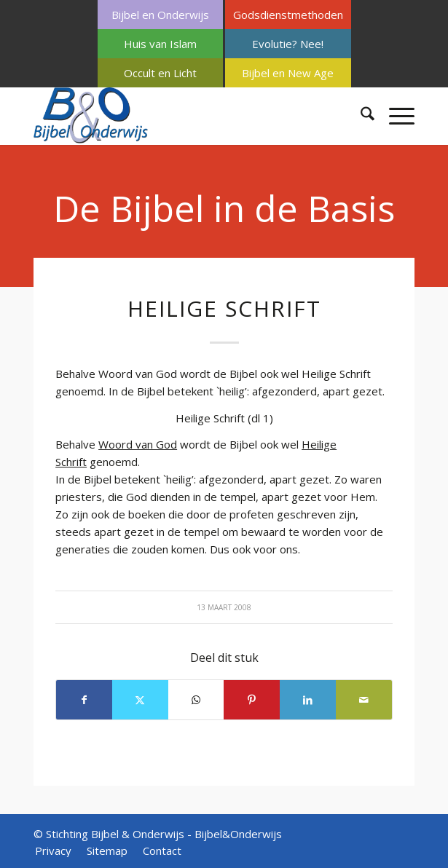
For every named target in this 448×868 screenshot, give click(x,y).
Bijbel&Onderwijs (238, 834)
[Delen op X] (140, 700)
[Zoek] (360, 116)
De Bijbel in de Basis (224, 208)
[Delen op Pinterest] (252, 700)
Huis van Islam (160, 44)
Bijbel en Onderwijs (160, 15)
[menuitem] (161, 15)
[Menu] (394, 116)
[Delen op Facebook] (84, 700)
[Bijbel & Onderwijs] (186, 116)
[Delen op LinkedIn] (308, 700)
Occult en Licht (160, 73)
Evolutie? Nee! (288, 44)
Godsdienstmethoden (288, 15)
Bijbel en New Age (288, 73)
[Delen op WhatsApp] (196, 700)
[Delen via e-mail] (364, 700)
